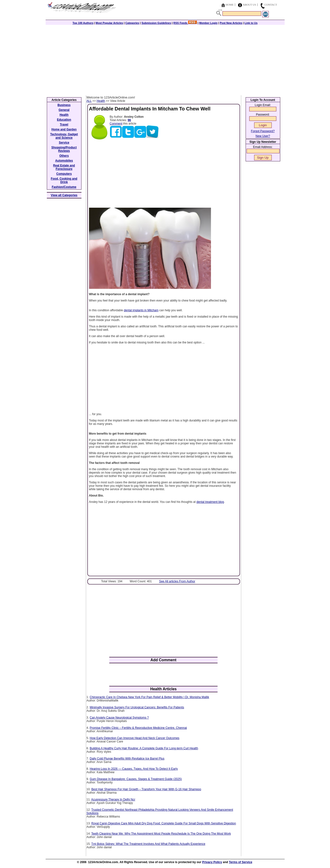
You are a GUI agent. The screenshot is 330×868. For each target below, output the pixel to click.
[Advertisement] (165, 59)
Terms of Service (240, 862)
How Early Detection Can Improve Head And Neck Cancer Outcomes (135, 738)
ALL (89, 101)
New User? (263, 136)
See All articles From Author (177, 581)
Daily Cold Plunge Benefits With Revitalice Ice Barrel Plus (127, 759)
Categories (132, 23)
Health (101, 101)
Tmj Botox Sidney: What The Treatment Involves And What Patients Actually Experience (148, 844)
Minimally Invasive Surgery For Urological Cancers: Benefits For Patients (137, 707)
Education (64, 120)
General (64, 110)
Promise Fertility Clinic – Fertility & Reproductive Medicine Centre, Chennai (138, 728)
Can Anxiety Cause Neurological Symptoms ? (119, 718)
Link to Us (251, 23)
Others (64, 156)
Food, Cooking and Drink (64, 180)
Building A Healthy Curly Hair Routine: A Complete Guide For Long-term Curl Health (144, 748)
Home (230, 5)
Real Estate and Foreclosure (64, 167)
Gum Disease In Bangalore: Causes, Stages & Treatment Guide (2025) (136, 779)
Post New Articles (231, 23)
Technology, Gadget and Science (64, 136)
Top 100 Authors (83, 23)
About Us (249, 5)
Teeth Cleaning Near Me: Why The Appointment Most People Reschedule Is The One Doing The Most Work (161, 834)
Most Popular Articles (109, 23)
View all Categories (64, 195)
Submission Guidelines (156, 23)
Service (64, 143)
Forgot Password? (263, 131)
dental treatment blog (210, 502)
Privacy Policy (212, 862)
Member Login (208, 23)
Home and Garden (64, 129)
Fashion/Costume (64, 187)
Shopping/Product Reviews (64, 149)
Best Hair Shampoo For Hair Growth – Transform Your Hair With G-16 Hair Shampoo (146, 789)
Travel (64, 125)
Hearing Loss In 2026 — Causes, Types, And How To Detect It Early (134, 769)
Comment (116, 124)
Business (64, 105)
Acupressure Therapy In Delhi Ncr (113, 800)
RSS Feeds (185, 23)
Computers (64, 174)
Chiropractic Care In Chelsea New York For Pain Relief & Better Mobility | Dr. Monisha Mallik (149, 697)
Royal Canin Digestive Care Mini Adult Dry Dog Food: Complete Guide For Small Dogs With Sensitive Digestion (164, 823)
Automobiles (64, 161)
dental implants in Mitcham (141, 310)
